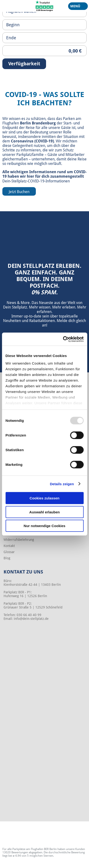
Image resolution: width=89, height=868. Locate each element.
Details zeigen (62, 484)
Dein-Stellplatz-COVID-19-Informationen (36, 181)
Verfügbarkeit (24, 64)
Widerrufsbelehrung (19, 540)
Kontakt (9, 546)
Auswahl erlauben (44, 512)
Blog (7, 558)
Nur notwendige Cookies (45, 526)
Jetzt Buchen (19, 192)
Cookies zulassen (45, 498)
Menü (76, 7)
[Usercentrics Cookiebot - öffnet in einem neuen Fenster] (63, 339)
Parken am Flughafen (42, 121)
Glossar (9, 552)
